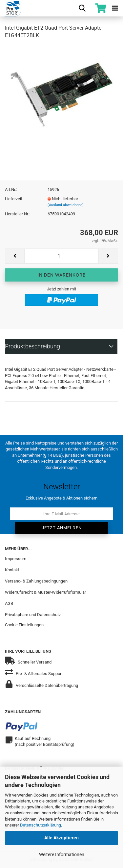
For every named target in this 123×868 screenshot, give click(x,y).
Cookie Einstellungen (24, 625)
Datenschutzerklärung (41, 825)
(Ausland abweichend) (66, 205)
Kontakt (12, 570)
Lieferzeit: (14, 199)
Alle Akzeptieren (61, 838)
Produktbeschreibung (32, 346)
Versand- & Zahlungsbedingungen (36, 581)
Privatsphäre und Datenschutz (33, 615)
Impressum (16, 559)
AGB (9, 603)
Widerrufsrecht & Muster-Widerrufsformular (45, 592)
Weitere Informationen (62, 854)
